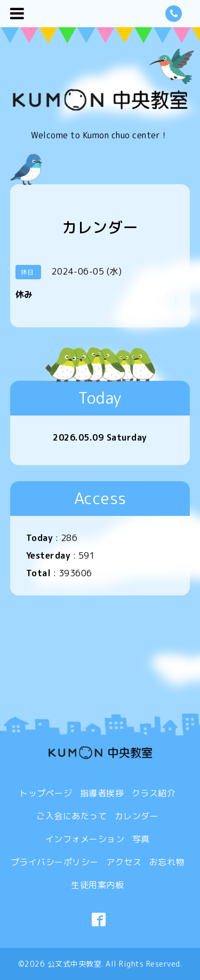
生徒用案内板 (97, 885)
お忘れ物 (167, 862)
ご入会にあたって (71, 816)
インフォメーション (85, 839)
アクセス (124, 862)
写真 (141, 839)
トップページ (46, 793)
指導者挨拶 (102, 793)
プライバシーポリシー (55, 862)
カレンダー (137, 816)
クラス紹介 (154, 793)
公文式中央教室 (75, 964)
